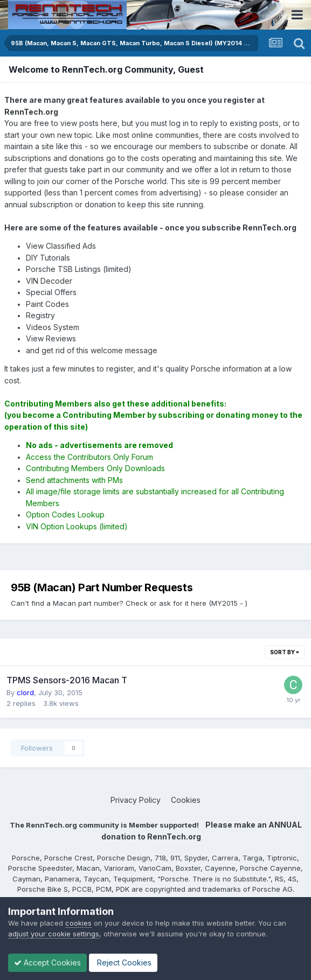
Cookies (186, 800)
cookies (78, 923)
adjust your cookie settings (54, 934)
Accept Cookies (47, 962)
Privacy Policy (136, 800)
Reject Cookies (123, 962)
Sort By (285, 652)
